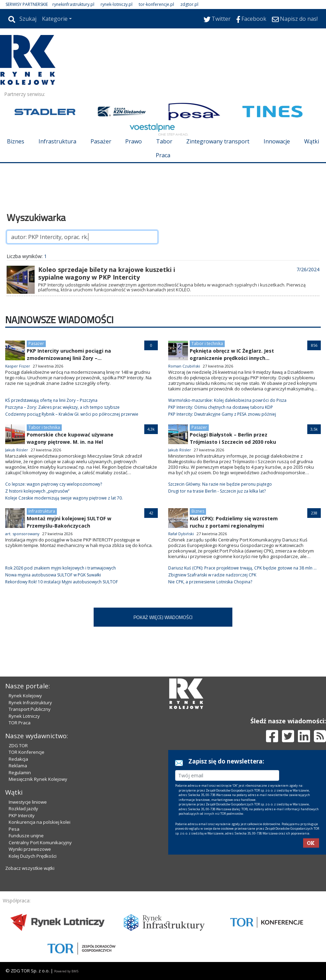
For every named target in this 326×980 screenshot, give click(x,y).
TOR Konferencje (27, 752)
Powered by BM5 (66, 971)
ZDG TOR (18, 745)
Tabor (164, 141)
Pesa (14, 829)
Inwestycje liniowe (28, 802)
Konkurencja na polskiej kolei (40, 822)
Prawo (134, 141)
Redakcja (18, 759)
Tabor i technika (207, 343)
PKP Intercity (22, 815)
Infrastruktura (57, 141)
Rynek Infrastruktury (30, 703)
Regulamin (20, 772)
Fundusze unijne (26, 836)
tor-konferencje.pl (156, 4)
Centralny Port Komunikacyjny (40, 842)
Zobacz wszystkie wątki (30, 868)
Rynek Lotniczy (24, 716)
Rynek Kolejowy (25, 696)
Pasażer (101, 141)
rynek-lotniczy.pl (117, 4)
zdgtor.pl (189, 4)
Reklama (18, 766)
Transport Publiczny (30, 709)
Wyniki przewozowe (30, 849)
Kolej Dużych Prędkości (33, 856)
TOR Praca (20, 723)
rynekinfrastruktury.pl (73, 4)
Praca (163, 155)
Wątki (312, 141)
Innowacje (277, 141)
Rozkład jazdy (23, 809)
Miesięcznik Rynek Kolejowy (38, 779)
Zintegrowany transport (218, 141)
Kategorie (55, 19)
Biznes (16, 141)
